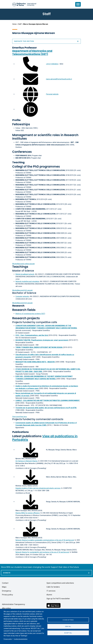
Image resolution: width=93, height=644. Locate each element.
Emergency (7, 591)
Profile (16, 120)
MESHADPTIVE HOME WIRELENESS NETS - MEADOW (35, 362)
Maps (4, 587)
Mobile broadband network (25, 274)
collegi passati (23, 264)
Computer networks (22, 296)
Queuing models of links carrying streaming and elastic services (38, 488)
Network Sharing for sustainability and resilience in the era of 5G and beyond (42, 552)
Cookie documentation (21, 639)
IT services (51, 591)
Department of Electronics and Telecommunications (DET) (32, 52)
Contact (5, 583)
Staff (20, 24)
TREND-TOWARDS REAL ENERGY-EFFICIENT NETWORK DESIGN (39, 347)
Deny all (68, 626)
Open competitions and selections (60, 583)
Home (14, 24)
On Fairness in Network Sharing (26, 461)
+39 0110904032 (52, 64)
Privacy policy (8, 639)
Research (18, 306)
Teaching (18, 162)
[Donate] (46, 573)
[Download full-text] (31, 450)
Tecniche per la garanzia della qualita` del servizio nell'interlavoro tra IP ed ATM (46, 408)
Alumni (49, 595)
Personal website (52, 94)
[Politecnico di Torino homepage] (24, 4)
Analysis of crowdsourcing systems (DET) (30, 314)
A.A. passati (22, 290)
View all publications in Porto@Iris (45, 438)
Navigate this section (46, 41)
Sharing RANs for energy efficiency (28, 513)
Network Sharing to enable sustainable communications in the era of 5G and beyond (45, 540)
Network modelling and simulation (27, 281)
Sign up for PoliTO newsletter (58, 599)
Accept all (68, 633)
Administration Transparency (14, 604)
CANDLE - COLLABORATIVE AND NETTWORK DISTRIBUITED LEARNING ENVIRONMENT (48, 400)
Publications (20, 432)
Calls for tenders (53, 587)
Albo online (6, 608)
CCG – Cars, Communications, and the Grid (32, 335)
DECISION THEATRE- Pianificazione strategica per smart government (42, 340)
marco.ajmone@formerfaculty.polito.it (59, 79)
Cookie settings (68, 620)
